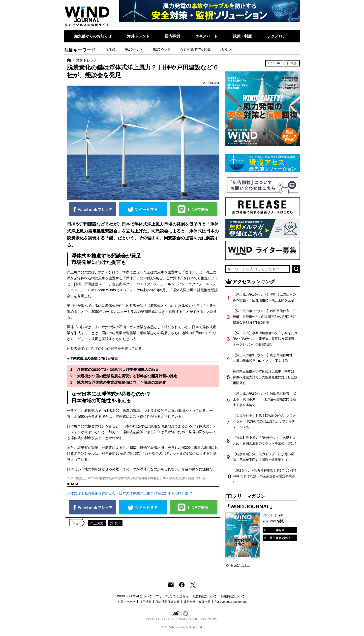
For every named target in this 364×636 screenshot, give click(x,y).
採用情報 (146, 602)
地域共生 (227, 49)
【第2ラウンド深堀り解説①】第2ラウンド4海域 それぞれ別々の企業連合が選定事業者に (264, 476)
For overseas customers (231, 602)
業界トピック (87, 60)
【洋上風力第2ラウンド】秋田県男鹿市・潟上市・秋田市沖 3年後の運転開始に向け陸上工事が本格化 (264, 399)
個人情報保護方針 (168, 602)
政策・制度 (242, 36)
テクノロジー (278, 36)
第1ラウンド (134, 49)
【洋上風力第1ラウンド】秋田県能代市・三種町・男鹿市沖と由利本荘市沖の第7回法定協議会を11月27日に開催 (264, 317)
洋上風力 (97, 523)
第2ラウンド (162, 49)
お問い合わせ (126, 602)
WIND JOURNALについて (134, 596)
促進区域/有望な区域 (196, 49)
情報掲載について (233, 596)
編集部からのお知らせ (93, 36)
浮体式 (110, 49)
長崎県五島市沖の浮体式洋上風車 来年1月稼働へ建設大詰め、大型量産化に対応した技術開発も (265, 377)
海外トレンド (138, 36)
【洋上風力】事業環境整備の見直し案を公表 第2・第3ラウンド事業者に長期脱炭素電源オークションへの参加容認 (267, 339)
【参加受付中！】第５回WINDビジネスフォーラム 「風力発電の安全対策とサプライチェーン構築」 (264, 421)
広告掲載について (205, 596)
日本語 (292, 63)
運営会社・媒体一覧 (197, 602)
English (274, 63)
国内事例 (172, 36)
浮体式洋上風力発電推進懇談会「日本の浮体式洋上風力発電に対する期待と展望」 (131, 493)
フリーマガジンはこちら (172, 596)
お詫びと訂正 (240, 565)
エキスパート (207, 36)
